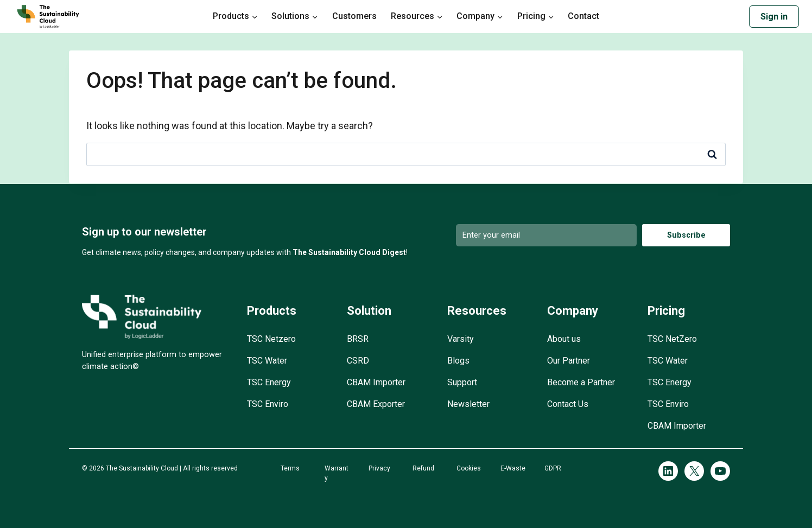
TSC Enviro (268, 404)
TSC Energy (269, 382)
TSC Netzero (271, 339)
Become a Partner (581, 382)
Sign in (774, 17)
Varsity (461, 339)
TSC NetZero (672, 339)
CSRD (358, 361)
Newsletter (468, 404)
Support (462, 382)
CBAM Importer (376, 382)
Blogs (458, 361)
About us (564, 339)
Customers (354, 16)
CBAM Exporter (376, 404)
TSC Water (267, 361)
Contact (583, 16)
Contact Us (568, 404)
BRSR (358, 339)
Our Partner (569, 361)
